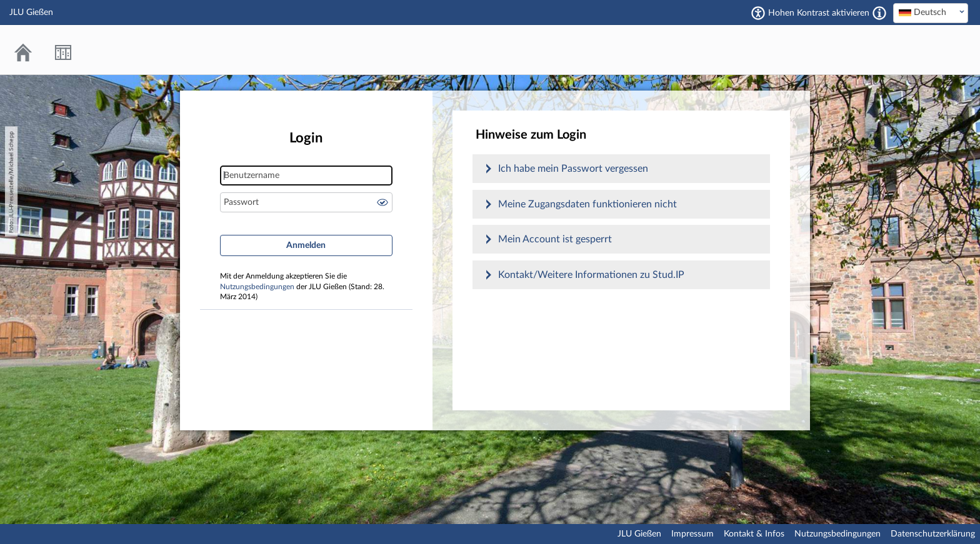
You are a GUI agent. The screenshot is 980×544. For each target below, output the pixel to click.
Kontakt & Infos (754, 534)
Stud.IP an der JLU (921, 50)
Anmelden (306, 245)
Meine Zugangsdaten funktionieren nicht (587, 204)
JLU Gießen (639, 534)
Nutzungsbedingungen (257, 287)
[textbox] (931, 12)
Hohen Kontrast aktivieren (819, 13)
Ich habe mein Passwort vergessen (573, 169)
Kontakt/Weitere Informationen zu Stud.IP (591, 275)
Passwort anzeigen (382, 202)
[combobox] (931, 13)
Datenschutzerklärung (933, 534)
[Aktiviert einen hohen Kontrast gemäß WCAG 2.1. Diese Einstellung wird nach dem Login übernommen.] (879, 13)
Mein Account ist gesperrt (555, 239)
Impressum (692, 534)
